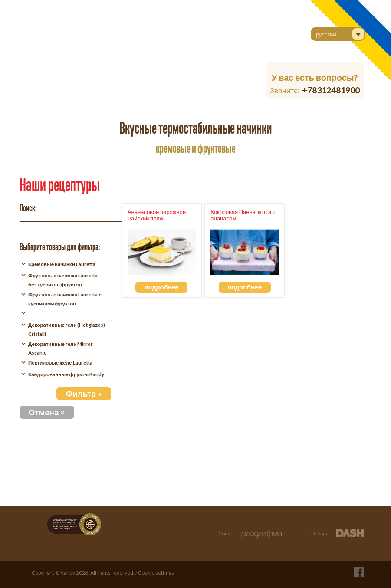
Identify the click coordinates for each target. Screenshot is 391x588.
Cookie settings (156, 573)
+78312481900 (331, 90)
